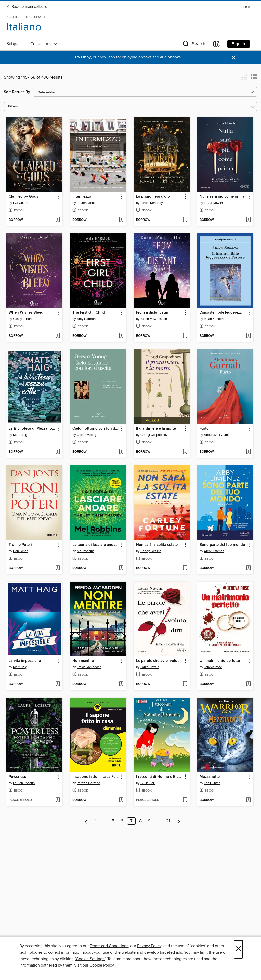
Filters (13, 106)
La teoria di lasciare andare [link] (96, 545)
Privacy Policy (149, 946)
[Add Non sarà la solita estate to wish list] (185, 568)
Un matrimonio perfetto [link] (220, 661)
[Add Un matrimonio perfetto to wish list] (248, 684)
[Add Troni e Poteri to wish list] (57, 568)
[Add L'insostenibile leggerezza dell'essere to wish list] (248, 336)
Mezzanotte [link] (210, 777)
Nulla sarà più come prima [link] (222, 197)
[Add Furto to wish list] (248, 452)
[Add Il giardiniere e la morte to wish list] (185, 452)
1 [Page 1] (96, 821)
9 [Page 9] (149, 821)
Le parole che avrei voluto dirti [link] (159, 661)
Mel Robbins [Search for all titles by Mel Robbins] (86, 551)
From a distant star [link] (152, 313)
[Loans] (217, 45)
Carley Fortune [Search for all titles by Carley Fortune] (151, 551)
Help (246, 7)
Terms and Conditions (109, 946)
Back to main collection (28, 7)
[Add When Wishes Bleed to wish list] (57, 336)
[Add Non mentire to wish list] (121, 684)
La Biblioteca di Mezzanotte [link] (32, 429)
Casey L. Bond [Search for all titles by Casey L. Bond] (23, 319)
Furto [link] (204, 429)
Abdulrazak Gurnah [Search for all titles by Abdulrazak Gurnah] (218, 435)
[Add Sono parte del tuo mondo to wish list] (248, 568)
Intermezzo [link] (82, 197)
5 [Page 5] (113, 821)
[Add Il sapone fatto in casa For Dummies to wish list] (121, 800)
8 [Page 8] (140, 821)
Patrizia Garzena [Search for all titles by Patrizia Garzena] (88, 783)
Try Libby (83, 57)
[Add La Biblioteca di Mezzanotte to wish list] (57, 452)
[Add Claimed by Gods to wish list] (57, 220)
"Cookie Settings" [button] (90, 959)
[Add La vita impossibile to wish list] (57, 684)
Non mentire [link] (83, 661)
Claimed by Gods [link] (23, 197)
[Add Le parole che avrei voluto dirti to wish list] (185, 684)
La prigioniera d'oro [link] (153, 197)
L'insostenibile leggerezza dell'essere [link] (223, 313)
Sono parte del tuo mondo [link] (222, 545)
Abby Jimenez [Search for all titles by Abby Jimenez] (214, 551)
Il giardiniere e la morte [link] (156, 429)
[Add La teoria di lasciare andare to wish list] (121, 568)
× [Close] (238, 949)
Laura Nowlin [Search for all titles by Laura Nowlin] (213, 203)
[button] (193, 45)
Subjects (15, 44)
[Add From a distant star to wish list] (185, 336)
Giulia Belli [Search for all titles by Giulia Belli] (148, 783)
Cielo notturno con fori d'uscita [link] (96, 429)
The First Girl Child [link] (89, 313)
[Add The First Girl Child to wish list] (121, 336)
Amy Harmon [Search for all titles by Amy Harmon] (86, 319)
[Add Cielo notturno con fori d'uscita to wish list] (121, 452)
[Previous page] (86, 821)
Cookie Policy (102, 965)
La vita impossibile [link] (25, 661)
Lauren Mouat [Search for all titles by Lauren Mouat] (87, 203)
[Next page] (179, 821)
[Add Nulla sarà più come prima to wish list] (248, 220)
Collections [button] (44, 44)
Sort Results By (17, 92)
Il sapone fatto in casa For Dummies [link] (96, 777)
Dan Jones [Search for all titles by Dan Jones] (21, 551)
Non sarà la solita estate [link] (157, 545)
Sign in (239, 44)
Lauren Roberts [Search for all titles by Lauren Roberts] (24, 783)
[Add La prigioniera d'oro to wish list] (185, 220)
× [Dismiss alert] (234, 58)
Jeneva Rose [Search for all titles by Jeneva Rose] (213, 667)
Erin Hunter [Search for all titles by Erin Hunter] (212, 783)
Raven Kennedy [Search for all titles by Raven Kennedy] (152, 203)
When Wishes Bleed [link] (26, 313)
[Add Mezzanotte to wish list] (248, 800)
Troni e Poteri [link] (20, 545)
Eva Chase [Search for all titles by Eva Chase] (21, 203)
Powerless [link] (17, 777)
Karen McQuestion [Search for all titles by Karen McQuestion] (154, 319)
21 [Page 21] (168, 821)
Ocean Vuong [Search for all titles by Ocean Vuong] (86, 435)
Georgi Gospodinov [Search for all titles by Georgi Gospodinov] (154, 435)
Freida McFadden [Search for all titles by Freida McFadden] (89, 667)
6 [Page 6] (122, 821)
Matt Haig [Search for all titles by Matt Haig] (20, 435)
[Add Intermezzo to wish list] (121, 220)
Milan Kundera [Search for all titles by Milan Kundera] (214, 319)
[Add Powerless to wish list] (57, 800)
